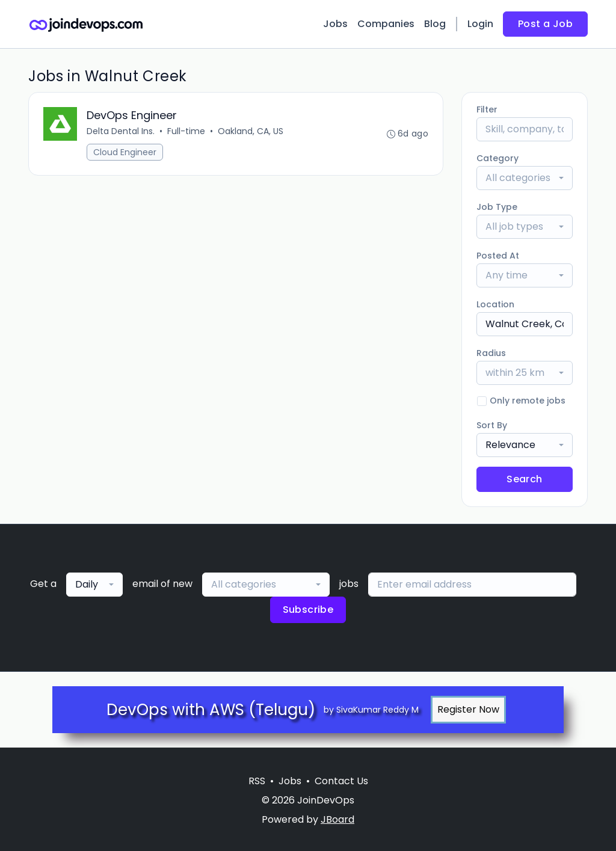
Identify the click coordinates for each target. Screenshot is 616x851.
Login (480, 24)
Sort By (492, 425)
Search (524, 479)
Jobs (335, 24)
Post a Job (545, 24)
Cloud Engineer (125, 152)
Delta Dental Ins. (121, 131)
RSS (257, 781)
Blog (435, 24)
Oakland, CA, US (251, 131)
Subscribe (308, 610)
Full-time (186, 131)
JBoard (337, 819)
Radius (491, 353)
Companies (386, 24)
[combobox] (525, 178)
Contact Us (341, 781)
